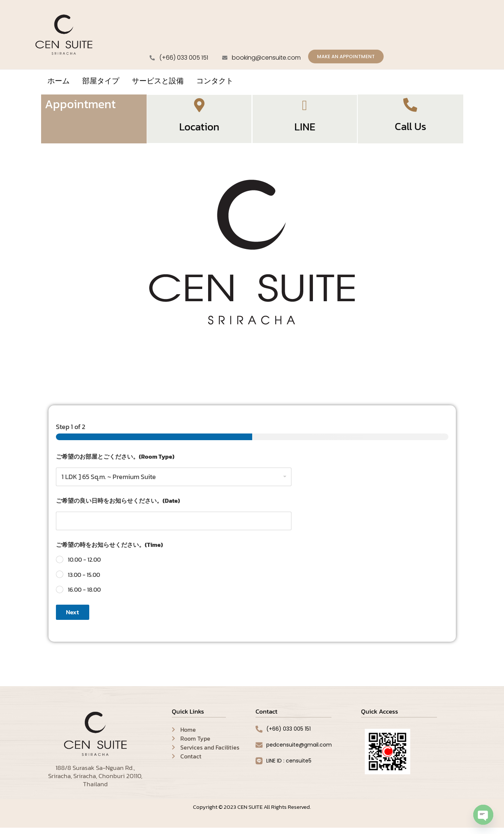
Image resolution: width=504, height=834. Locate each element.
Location (199, 132)
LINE (305, 132)
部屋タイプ (101, 82)
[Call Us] (410, 107)
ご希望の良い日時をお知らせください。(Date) (118, 507)
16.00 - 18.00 (84, 596)
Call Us (410, 131)
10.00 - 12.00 (84, 566)
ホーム (59, 82)
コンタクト (215, 82)
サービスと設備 (158, 82)
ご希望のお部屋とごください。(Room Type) (115, 463)
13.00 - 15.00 (84, 581)
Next (72, 618)
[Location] (199, 109)
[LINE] (305, 109)
